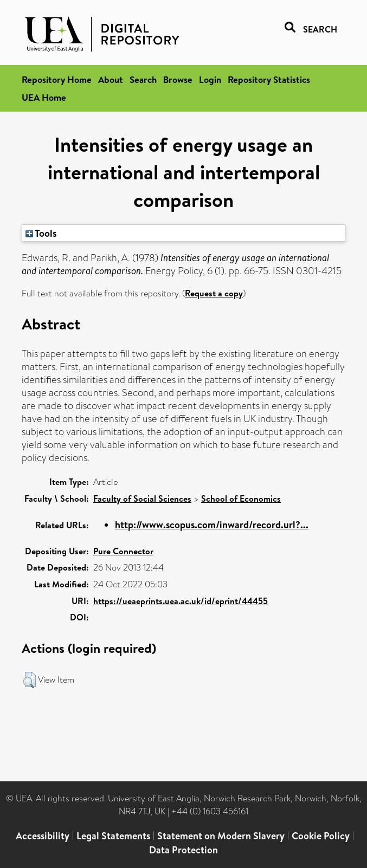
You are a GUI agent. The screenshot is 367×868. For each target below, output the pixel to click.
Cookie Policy (321, 836)
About (111, 79)
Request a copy (214, 293)
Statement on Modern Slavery (221, 836)
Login (210, 79)
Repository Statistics (269, 79)
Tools (41, 233)
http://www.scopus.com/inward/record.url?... (212, 525)
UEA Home (44, 97)
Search (143, 79)
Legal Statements (113, 836)
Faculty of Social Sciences (142, 498)
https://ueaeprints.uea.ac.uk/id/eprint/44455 (181, 601)
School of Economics (241, 498)
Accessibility (43, 836)
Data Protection (183, 850)
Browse (178, 79)
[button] (30, 680)
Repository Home (57, 79)
